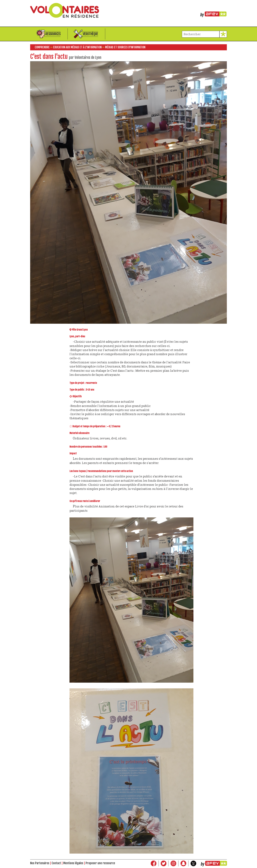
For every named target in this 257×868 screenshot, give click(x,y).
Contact (56, 863)
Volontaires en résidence (128, 10)
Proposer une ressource (100, 863)
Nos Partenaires (40, 863)
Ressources (53, 34)
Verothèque (90, 34)
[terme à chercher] (201, 34)
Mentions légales (73, 863)
